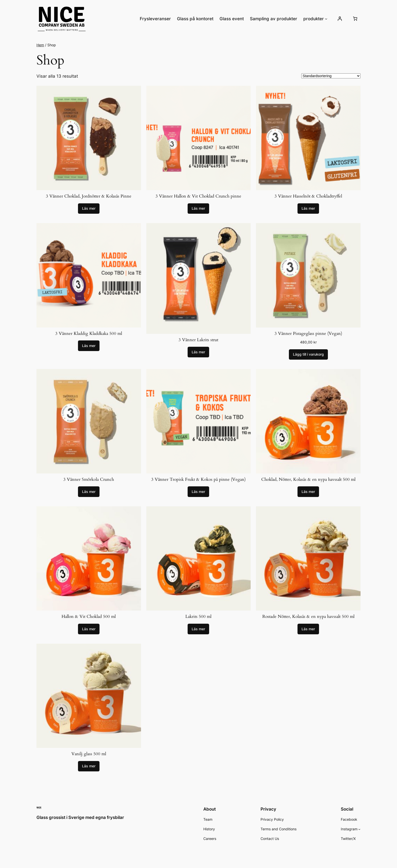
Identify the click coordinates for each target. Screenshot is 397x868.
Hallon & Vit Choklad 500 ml (89, 616)
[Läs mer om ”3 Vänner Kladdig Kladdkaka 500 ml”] (89, 346)
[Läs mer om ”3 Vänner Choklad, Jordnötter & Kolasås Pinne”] (89, 209)
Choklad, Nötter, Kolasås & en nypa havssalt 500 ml (308, 479)
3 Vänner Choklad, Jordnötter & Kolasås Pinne (89, 196)
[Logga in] (340, 19)
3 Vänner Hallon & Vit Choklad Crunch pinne (198, 196)
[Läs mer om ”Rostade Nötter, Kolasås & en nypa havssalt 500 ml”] (308, 629)
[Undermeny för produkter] (326, 19)
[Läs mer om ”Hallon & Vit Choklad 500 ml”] (89, 629)
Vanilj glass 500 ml (89, 754)
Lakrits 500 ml (198, 616)
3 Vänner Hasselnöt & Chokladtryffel (308, 196)
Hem (40, 45)
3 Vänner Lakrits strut (198, 340)
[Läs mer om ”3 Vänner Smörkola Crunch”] (89, 492)
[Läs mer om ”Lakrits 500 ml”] (198, 629)
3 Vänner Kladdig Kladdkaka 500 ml (89, 333)
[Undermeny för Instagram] (359, 829)
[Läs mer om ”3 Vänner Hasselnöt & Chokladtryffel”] (308, 209)
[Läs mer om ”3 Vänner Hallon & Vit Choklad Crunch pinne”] (198, 209)
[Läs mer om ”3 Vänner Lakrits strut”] (198, 352)
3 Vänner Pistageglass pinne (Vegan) (308, 333)
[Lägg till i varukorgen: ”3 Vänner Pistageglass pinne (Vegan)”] (308, 355)
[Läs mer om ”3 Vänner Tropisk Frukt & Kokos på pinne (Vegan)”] (198, 492)
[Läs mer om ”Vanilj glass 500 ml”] (89, 766)
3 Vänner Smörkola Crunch (89, 479)
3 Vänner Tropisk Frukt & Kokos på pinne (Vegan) (198, 479)
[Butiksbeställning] (331, 76)
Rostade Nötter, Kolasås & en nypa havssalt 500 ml (308, 616)
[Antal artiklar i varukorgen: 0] (355, 19)
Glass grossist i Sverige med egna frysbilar (80, 817)
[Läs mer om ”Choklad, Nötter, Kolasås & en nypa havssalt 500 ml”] (308, 492)
